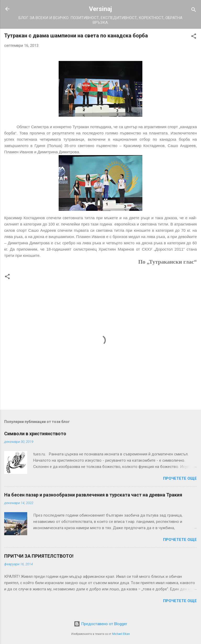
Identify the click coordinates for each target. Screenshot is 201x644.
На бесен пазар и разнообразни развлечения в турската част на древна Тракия (93, 495)
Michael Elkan (121, 634)
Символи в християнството (35, 434)
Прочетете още (180, 478)
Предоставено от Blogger (100, 624)
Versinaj (100, 9)
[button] (194, 37)
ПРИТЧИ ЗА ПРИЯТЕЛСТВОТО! (39, 556)
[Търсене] (194, 11)
